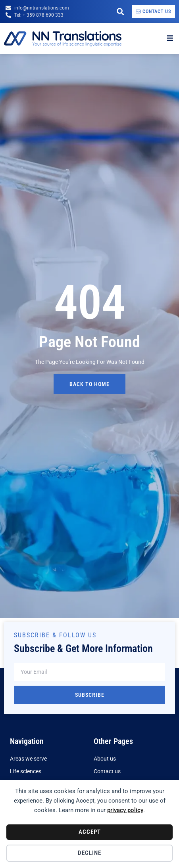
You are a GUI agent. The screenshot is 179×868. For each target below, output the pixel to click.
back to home (89, 384)
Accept (90, 832)
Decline (89, 853)
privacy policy (125, 810)
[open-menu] (170, 38)
